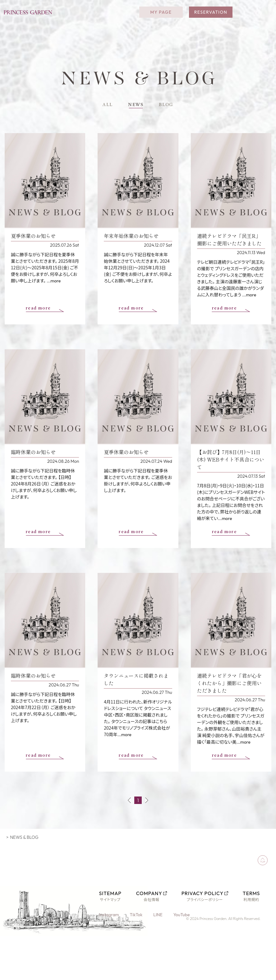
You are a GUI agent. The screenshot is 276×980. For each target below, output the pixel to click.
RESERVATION (211, 16)
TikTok (137, 917)
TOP (9, 839)
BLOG (169, 106)
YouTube (182, 917)
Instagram (109, 917)
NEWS (135, 106)
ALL (104, 106)
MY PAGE (161, 16)
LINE (159, 917)
